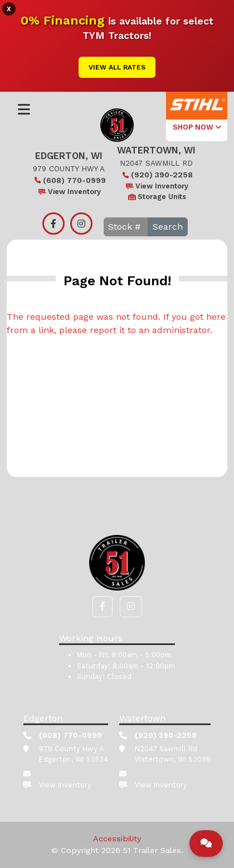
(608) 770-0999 (69, 180)
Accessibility (117, 839)
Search (168, 227)
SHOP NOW (197, 127)
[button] (103, 607)
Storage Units (156, 197)
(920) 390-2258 (156, 175)
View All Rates (117, 67)
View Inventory (69, 192)
